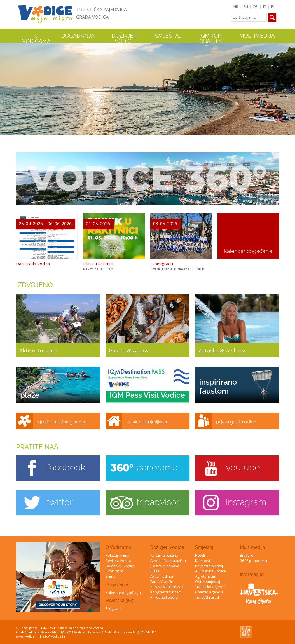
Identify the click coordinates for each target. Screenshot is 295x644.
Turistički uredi (207, 597)
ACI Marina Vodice (210, 571)
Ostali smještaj (208, 582)
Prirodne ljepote (164, 597)
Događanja (78, 36)
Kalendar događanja (123, 593)
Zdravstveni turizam (167, 587)
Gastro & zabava (165, 566)
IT (264, 6)
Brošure (247, 555)
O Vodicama (118, 547)
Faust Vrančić (161, 582)
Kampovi (202, 561)
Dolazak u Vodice (120, 566)
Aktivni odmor (162, 576)
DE (256, 6)
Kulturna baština (164, 555)
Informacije (252, 574)
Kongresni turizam (166, 592)
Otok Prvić (114, 571)
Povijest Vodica (118, 561)
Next (290, 89)
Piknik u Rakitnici (98, 264)
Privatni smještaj (209, 566)
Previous (5, 89)
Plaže (155, 571)
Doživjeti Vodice (167, 547)
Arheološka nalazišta (168, 561)
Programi (113, 608)
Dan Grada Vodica (33, 264)
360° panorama (253, 561)
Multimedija (252, 547)
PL (273, 6)
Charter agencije (209, 592)
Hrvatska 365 (120, 600)
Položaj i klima (117, 555)
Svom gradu (162, 264)
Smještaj (204, 547)
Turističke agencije (211, 587)
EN (246, 6)
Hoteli (200, 555)
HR (236, 6)
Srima (110, 576)
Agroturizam (206, 576)
